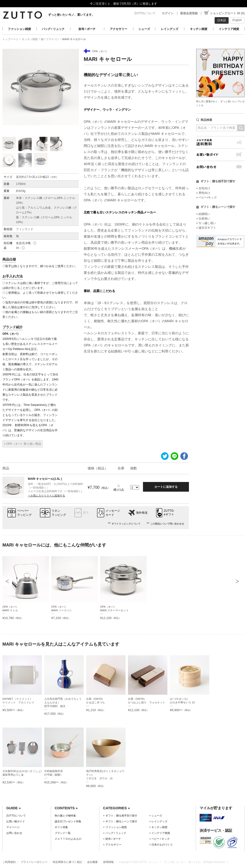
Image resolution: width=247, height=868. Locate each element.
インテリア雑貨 (229, 29)
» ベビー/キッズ (206, 197)
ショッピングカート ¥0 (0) (227, 13)
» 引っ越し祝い (206, 223)
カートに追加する (166, 487)
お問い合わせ (220, 167)
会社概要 (92, 862)
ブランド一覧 (63, 833)
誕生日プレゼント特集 (68, 821)
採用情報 (108, 862)
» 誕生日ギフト (206, 228)
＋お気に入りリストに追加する (46, 496)
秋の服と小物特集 (65, 816)
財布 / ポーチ (87, 29)
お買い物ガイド (220, 155)
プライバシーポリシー (34, 862)
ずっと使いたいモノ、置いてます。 (71, 15)
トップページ (10, 39)
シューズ (144, 29)
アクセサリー (119, 29)
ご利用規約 (9, 862)
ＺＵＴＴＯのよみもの (68, 839)
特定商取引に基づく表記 (67, 862)
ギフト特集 (61, 827)
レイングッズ (170, 29)
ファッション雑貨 (19, 29)
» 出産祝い (203, 219)
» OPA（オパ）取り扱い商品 (22, 444)
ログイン (168, 13)
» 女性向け (203, 188)
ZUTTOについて (145, 13)
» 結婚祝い (203, 214)
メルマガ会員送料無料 (220, 142)
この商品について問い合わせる (167, 524)
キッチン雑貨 (199, 29)
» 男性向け (203, 193)
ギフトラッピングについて (126, 524)
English (237, 20)
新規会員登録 (189, 13)
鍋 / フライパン (50, 39)
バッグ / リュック (53, 29)
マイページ (13, 827)
